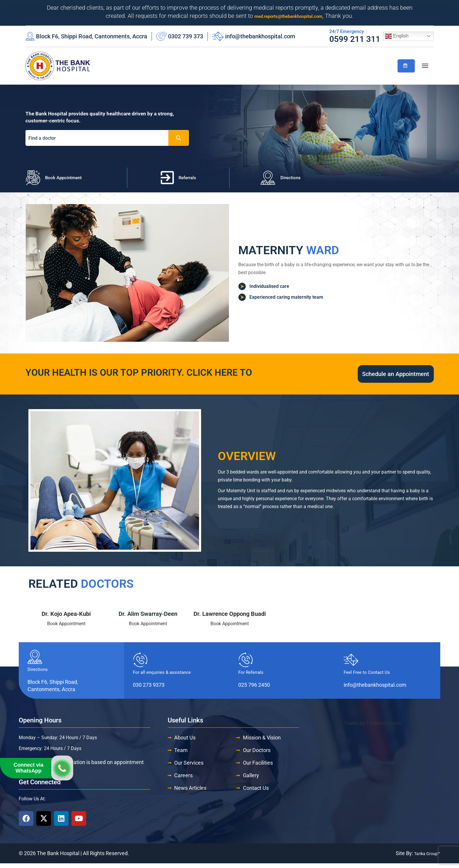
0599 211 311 (355, 39)
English (397, 36)
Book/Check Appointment (405, 65)
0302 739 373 (186, 36)
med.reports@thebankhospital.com (288, 16)
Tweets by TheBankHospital (373, 728)
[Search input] (98, 138)
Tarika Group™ (424, 858)
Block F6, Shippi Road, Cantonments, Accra (92, 36)
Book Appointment (66, 628)
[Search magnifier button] (179, 138)
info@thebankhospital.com (260, 36)
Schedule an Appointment (366, 376)
